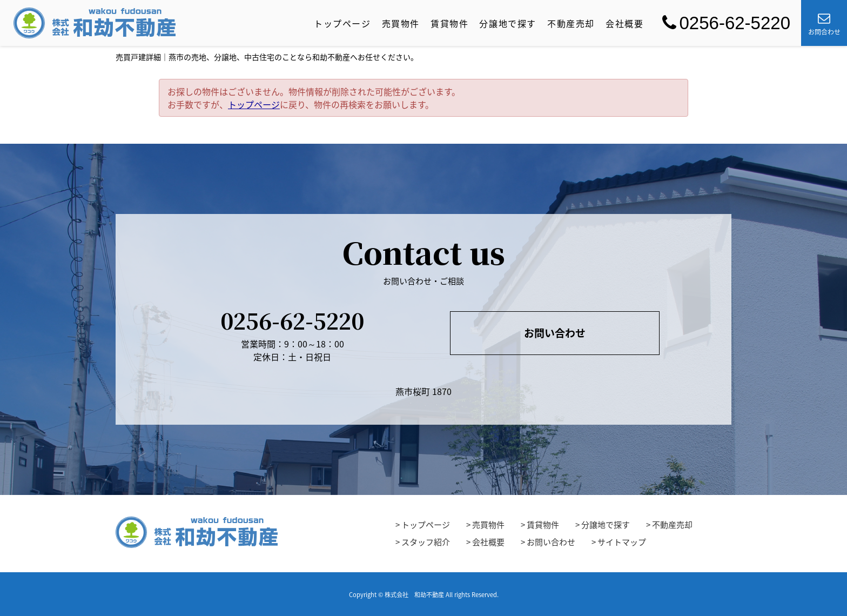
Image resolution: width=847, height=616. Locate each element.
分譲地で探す (508, 23)
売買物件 (401, 23)
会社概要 (624, 23)
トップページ (342, 23)
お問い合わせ (555, 333)
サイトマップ (622, 542)
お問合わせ (824, 24)
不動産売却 (571, 23)
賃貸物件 (449, 23)
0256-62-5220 (726, 23)
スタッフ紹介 (426, 542)
